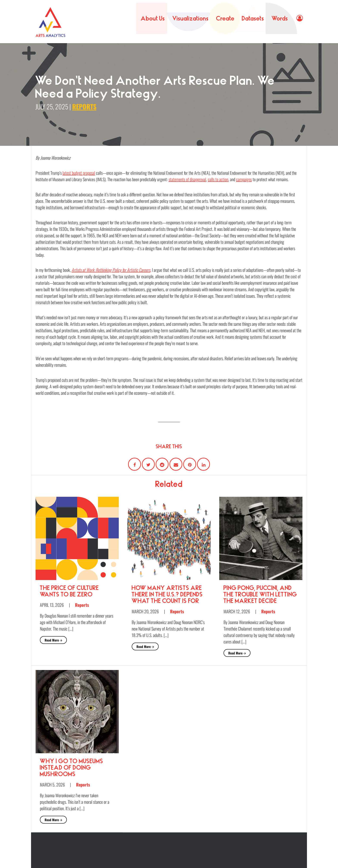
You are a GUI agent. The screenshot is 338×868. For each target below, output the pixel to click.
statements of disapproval (187, 179)
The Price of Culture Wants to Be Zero (69, 591)
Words (283, 22)
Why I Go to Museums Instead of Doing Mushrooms (72, 767)
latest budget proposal (79, 173)
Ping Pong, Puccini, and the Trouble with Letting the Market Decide (260, 594)
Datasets (258, 22)
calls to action (218, 179)
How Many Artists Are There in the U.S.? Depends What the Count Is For (167, 594)
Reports (84, 106)
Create (232, 22)
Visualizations (199, 22)
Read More (53, 640)
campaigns (244, 179)
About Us (163, 22)
